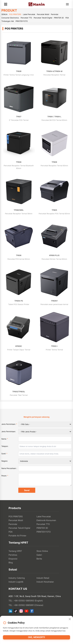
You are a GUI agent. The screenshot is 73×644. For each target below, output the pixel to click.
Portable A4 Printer (17, 536)
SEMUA (4, 14)
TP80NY (54, 301)
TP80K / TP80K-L (54, 117)
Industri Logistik (16, 582)
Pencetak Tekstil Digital (43, 18)
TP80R (19, 71)
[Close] (70, 619)
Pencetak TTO (26, 18)
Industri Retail (43, 578)
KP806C (19, 346)
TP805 (54, 210)
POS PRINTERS (15, 14)
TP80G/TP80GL (19, 392)
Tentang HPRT (15, 551)
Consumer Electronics (10, 18)
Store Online (42, 551)
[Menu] (67, 4)
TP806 (19, 255)
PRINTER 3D (59, 18)
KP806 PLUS (54, 255)
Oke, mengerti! (37, 637)
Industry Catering (17, 578)
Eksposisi (13, 559)
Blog (11, 563)
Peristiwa (13, 555)
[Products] (6, 4)
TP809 (54, 162)
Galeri (39, 555)
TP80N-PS (19, 301)
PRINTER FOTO (22, 21)
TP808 (19, 162)
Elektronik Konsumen (46, 520)
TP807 (19, 117)
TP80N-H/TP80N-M (54, 71)
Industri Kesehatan (45, 582)
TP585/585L (19, 210)
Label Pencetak (29, 14)
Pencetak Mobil (43, 14)
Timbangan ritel (8, 21)
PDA (67, 18)
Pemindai (55, 14)
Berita (39, 559)
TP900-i (54, 346)
